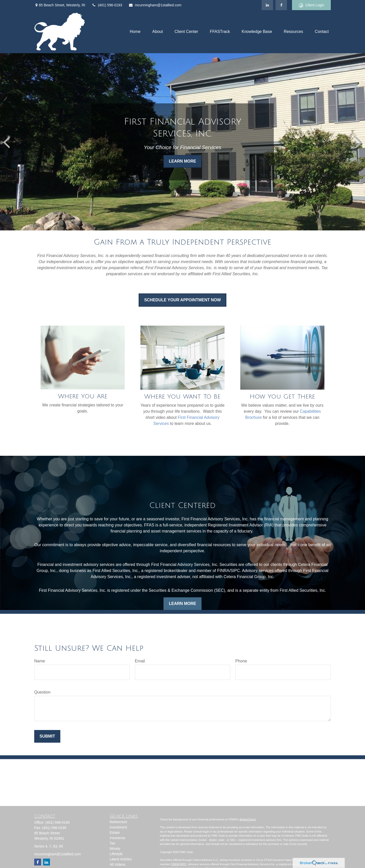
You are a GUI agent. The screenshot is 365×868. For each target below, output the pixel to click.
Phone (241, 661)
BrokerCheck (248, 819)
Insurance (117, 838)
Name (40, 661)
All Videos (118, 864)
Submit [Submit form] (47, 736)
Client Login (311, 5)
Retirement (118, 822)
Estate (115, 833)
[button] (135, 32)
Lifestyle (116, 854)
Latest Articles (121, 859)
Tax (113, 843)
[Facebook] (281, 5)
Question (42, 692)
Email (140, 661)
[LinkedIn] (267, 5)
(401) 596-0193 (107, 5)
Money (115, 849)
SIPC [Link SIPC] (183, 864)
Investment (118, 827)
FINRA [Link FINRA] (175, 864)
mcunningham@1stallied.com (155, 5)
